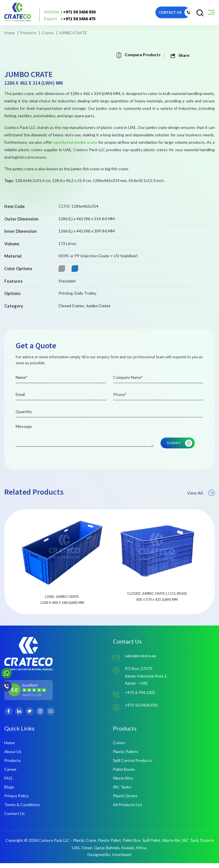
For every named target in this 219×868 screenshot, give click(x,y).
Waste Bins (123, 783)
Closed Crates (71, 306)
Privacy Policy (16, 801)
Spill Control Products (132, 765)
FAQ (8, 783)
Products (28, 33)
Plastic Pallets (125, 756)
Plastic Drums (125, 801)
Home (10, 33)
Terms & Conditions (22, 809)
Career (10, 774)
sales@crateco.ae (141, 660)
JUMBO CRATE (73, 33)
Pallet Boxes (124, 774)
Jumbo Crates (98, 306)
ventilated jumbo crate (75, 142)
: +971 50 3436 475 (72, 20)
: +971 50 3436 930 (72, 13)
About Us (13, 756)
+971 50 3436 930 (141, 710)
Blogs (9, 792)
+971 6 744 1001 (140, 698)
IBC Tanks (122, 792)
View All (201, 506)
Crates (48, 33)
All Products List (128, 809)
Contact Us (15, 818)
